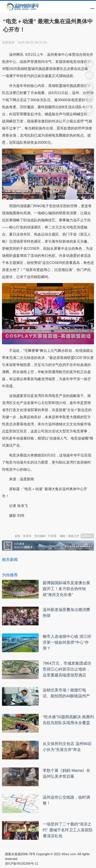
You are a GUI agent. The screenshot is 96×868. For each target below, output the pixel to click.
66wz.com (69, 854)
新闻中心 (87, 536)
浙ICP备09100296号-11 (22, 864)
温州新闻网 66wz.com (37, 525)
